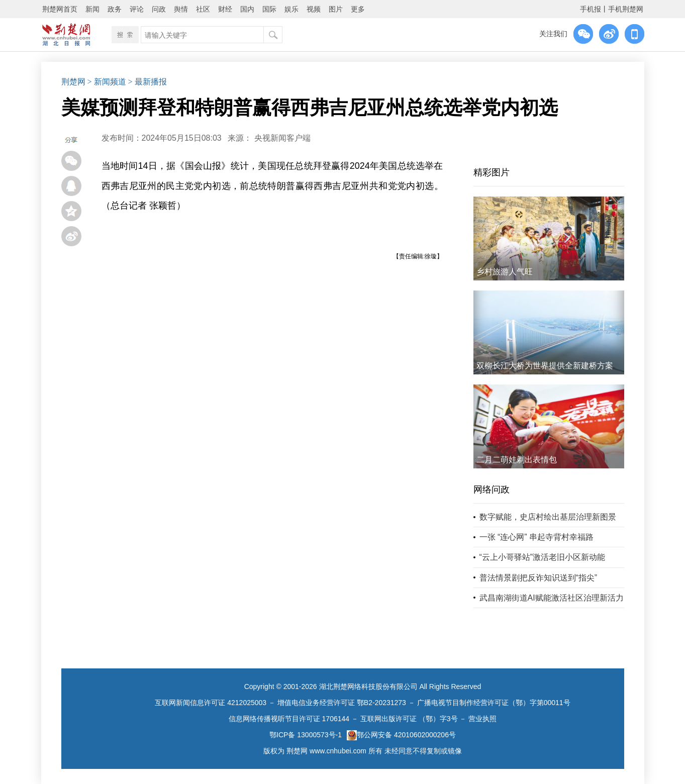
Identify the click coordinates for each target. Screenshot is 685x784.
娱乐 (291, 9)
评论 (137, 9)
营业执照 (482, 719)
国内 (247, 9)
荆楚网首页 (60, 9)
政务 (115, 9)
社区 (203, 9)
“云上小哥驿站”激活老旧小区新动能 (543, 557)
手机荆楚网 (626, 9)
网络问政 (492, 489)
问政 (159, 9)
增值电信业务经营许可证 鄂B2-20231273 (342, 703)
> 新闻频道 (107, 82)
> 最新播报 (148, 82)
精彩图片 (492, 172)
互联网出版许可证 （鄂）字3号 (409, 719)
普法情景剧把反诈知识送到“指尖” (539, 578)
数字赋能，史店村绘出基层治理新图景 (548, 517)
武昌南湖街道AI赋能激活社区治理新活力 (552, 598)
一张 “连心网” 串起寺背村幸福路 (537, 537)
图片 (336, 9)
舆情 (181, 9)
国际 (269, 9)
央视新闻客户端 (282, 138)
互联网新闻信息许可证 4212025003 (211, 703)
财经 (225, 9)
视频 (314, 9)
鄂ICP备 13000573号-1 (306, 735)
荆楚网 (73, 82)
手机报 (591, 9)
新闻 (92, 9)
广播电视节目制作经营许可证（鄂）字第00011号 (494, 703)
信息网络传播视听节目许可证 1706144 (289, 719)
